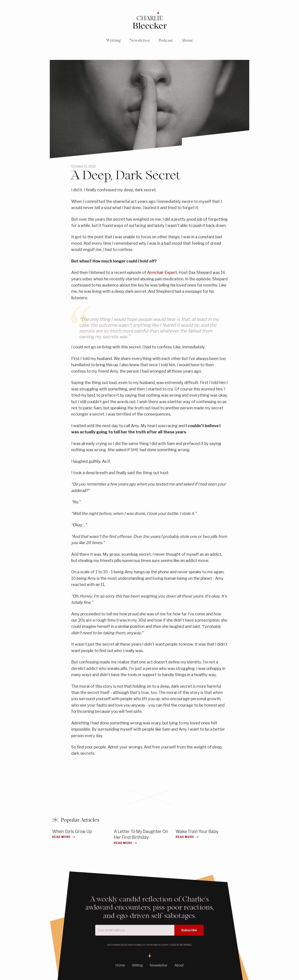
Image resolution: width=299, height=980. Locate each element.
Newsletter (140, 40)
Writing (113, 40)
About (187, 40)
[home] (149, 20)
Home (120, 965)
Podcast (166, 40)
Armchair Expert (162, 272)
